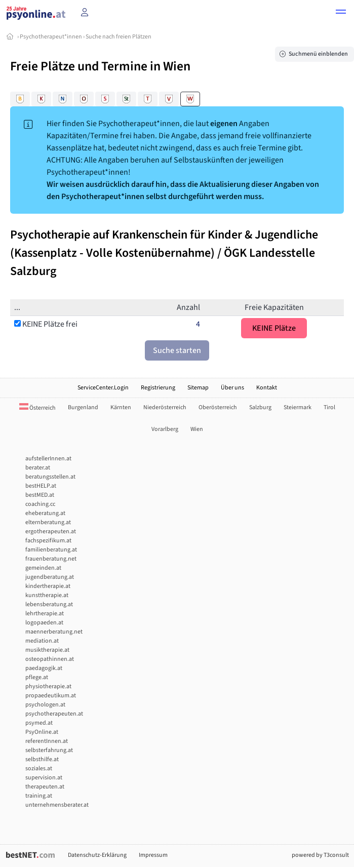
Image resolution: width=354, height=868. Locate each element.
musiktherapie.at (47, 650)
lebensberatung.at (49, 604)
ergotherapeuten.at (51, 531)
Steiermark (298, 407)
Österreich (37, 408)
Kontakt (267, 388)
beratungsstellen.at (50, 477)
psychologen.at (45, 705)
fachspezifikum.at (48, 541)
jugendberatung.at (50, 577)
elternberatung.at (48, 522)
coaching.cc (40, 504)
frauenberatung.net (51, 559)
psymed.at (39, 723)
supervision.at (44, 778)
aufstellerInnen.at (48, 459)
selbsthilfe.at (42, 759)
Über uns (232, 388)
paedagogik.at (44, 668)
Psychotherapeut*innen (51, 37)
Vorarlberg (165, 429)
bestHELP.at (41, 486)
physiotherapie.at (48, 686)
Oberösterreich (218, 407)
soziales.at (39, 768)
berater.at (38, 468)
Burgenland (83, 407)
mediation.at (42, 641)
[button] (341, 13)
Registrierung (158, 388)
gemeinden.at (43, 568)
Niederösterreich (165, 407)
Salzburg (260, 407)
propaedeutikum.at (51, 696)
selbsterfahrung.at (49, 750)
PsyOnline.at (42, 732)
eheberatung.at (45, 513)
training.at (39, 796)
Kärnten (121, 407)
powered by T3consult (320, 855)
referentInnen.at (47, 741)
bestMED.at (40, 495)
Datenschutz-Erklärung (97, 855)
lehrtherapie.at (45, 614)
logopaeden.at (44, 623)
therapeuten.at (45, 787)
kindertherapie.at (48, 586)
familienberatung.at (51, 550)
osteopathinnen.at (50, 659)
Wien (197, 429)
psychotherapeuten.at (54, 714)
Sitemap (198, 388)
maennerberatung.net (54, 632)
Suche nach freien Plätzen (119, 37)
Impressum (153, 855)
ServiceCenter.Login (103, 388)
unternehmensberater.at (57, 805)
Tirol (329, 407)
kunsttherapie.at (47, 595)
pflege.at (37, 677)
